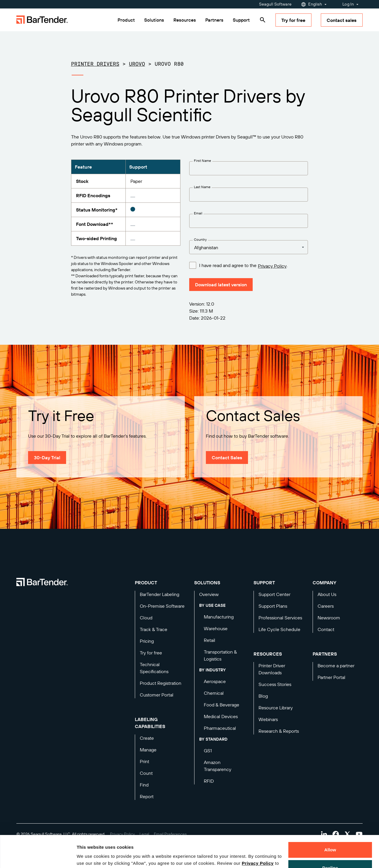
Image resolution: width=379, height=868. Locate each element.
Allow (330, 820)
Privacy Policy (258, 833)
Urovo (137, 64)
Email (198, 213)
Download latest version (221, 285)
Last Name (202, 187)
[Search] (263, 20)
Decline (330, 838)
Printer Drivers (95, 64)
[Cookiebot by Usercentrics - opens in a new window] (38, 857)
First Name (203, 161)
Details (89, 857)
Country (200, 239)
